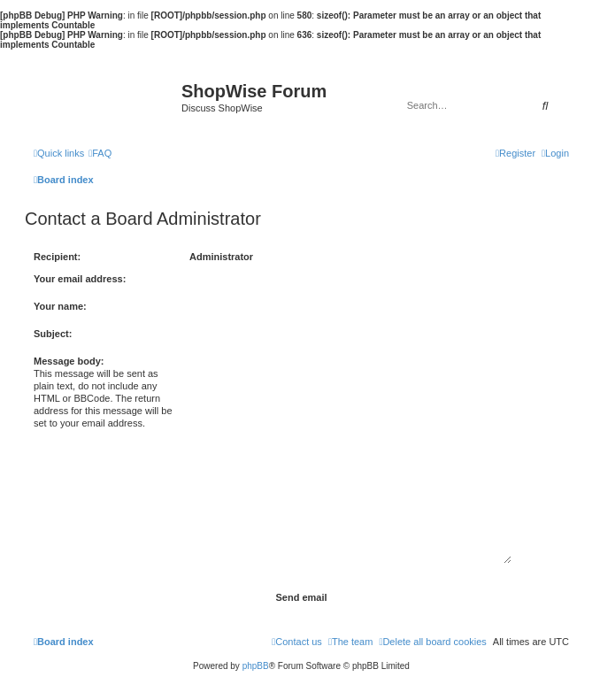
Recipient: (57, 257)
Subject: (53, 334)
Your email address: (80, 279)
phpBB (256, 666)
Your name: (60, 306)
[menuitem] (100, 153)
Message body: (69, 361)
